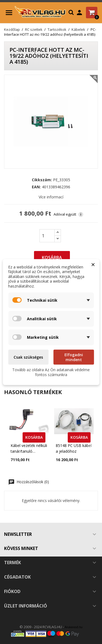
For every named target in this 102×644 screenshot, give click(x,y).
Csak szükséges (28, 357)
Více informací (51, 197)
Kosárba (52, 258)
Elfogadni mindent (74, 357)
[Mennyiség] (47, 236)
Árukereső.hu (74, 627)
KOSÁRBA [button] (34, 437)
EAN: (36, 187)
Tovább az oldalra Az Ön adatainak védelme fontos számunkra (51, 372)
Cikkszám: (42, 180)
